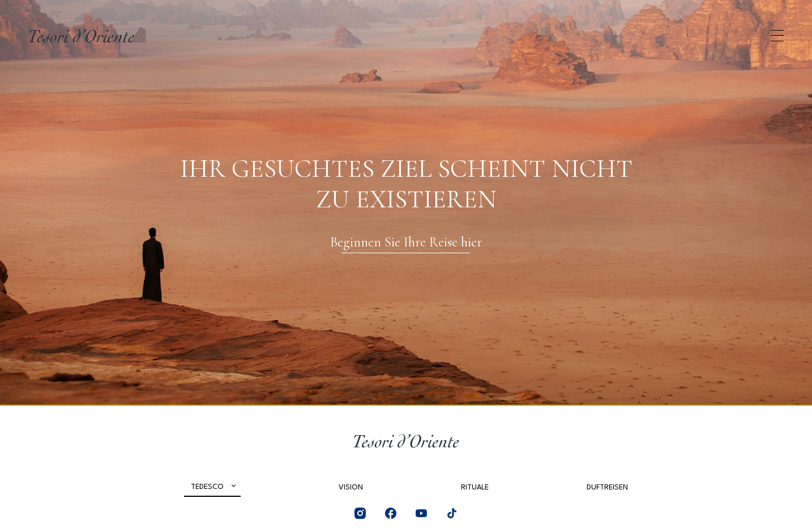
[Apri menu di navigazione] (777, 36)
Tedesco (207, 487)
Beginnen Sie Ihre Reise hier (406, 242)
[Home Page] (81, 36)
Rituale (475, 487)
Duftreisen (607, 487)
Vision (351, 487)
